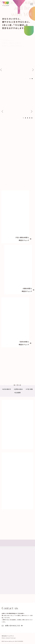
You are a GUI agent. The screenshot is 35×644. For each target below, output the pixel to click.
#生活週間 (17, 393)
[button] (30, 79)
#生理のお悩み (18, 389)
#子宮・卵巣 (29, 389)
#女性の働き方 (7, 389)
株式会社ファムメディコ (8, 636)
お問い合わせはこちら (11, 626)
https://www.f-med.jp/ (9, 638)
